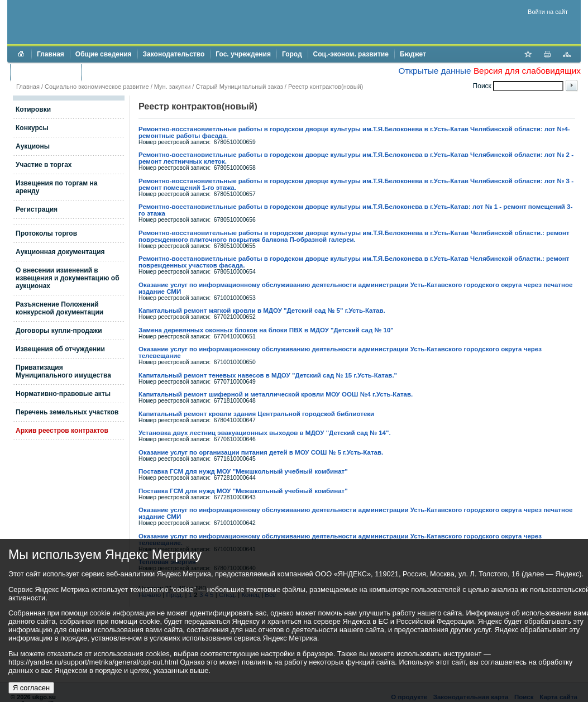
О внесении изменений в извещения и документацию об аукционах (68, 278)
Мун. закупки (172, 87)
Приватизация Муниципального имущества (63, 371)
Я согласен (31, 688)
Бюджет (413, 54)
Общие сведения (104, 54)
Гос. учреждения (243, 54)
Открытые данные (434, 71)
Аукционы (33, 146)
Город (292, 54)
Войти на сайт (548, 12)
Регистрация (37, 209)
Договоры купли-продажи (59, 331)
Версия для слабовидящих (527, 71)
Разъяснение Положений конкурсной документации (59, 308)
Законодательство (174, 54)
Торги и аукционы (46, 72)
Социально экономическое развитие (97, 87)
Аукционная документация (60, 252)
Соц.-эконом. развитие (351, 54)
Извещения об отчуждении (60, 349)
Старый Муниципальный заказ (239, 87)
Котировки (33, 109)
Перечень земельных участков (67, 412)
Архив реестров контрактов (62, 431)
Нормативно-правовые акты (63, 394)
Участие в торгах (44, 165)
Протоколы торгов (46, 233)
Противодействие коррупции (135, 72)
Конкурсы (32, 128)
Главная (51, 54)
